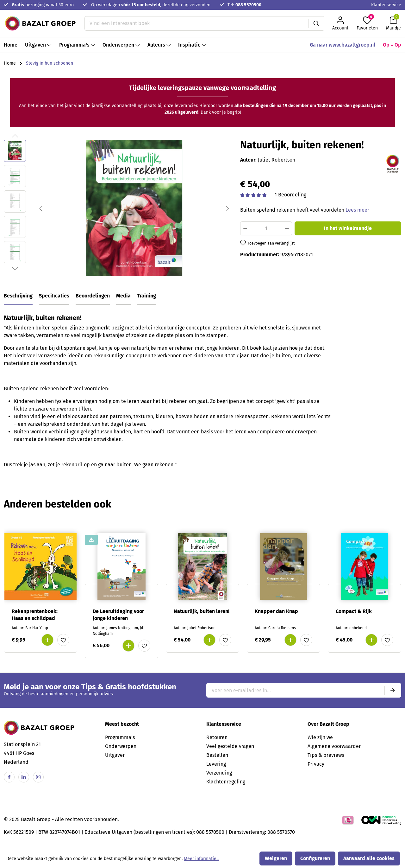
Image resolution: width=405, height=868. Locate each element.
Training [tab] (146, 296)
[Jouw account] (340, 23)
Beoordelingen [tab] (93, 296)
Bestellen (217, 755)
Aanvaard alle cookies (369, 858)
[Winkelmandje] (393, 23)
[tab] (18, 296)
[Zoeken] (316, 23)
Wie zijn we (320, 737)
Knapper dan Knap (276, 611)
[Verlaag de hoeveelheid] (245, 228)
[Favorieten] (367, 23)
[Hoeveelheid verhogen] (287, 228)
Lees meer (357, 210)
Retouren (217, 737)
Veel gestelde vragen (230, 746)
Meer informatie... (202, 859)
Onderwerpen (121, 746)
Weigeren (276, 858)
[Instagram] (38, 777)
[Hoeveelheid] (266, 228)
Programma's (120, 737)
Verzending (219, 773)
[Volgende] (227, 208)
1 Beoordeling (290, 195)
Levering (216, 764)
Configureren (315, 858)
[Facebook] (9, 777)
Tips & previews (326, 755)
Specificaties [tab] (54, 296)
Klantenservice (386, 5)
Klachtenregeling (226, 782)
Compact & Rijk (354, 611)
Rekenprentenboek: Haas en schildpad (35, 615)
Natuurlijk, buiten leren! (202, 611)
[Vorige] (41, 208)
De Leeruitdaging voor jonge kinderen (118, 615)
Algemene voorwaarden (335, 746)
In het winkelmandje (348, 228)
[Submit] (393, 690)
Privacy (316, 764)
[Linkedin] (24, 777)
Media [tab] (123, 296)
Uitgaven (115, 755)
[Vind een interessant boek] (196, 23)
